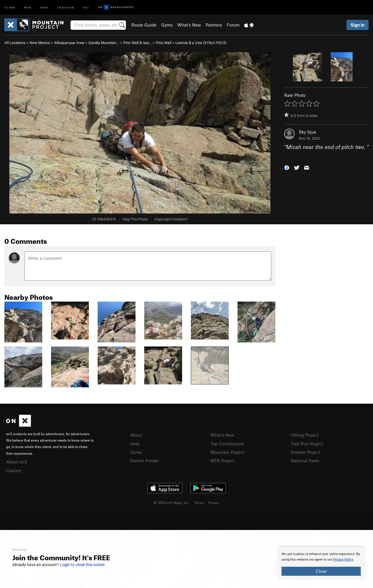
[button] (287, 167)
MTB (28, 7)
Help (135, 444)
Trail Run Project (307, 444)
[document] (321, 563)
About (136, 435)
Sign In (358, 25)
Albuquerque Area (69, 43)
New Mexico (40, 43)
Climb (10, 7)
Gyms (167, 25)
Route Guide (144, 25)
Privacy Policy (343, 560)
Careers (14, 470)
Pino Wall (164, 43)
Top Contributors (227, 444)
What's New (189, 25)
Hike (44, 7)
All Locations (15, 43)
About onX (17, 462)
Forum (233, 25)
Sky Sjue (307, 132)
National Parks (305, 461)
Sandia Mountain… (104, 43)
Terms (199, 503)
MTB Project (222, 461)
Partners (214, 25)
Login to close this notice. (83, 565)
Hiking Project (305, 435)
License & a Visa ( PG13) (201, 43)
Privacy (214, 503)
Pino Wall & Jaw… (138, 43)
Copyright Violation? (171, 219)
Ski (86, 7)
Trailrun (66, 7)
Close (321, 571)
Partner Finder (144, 461)
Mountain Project (227, 452)
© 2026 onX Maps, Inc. (171, 503)
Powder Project (306, 452)
